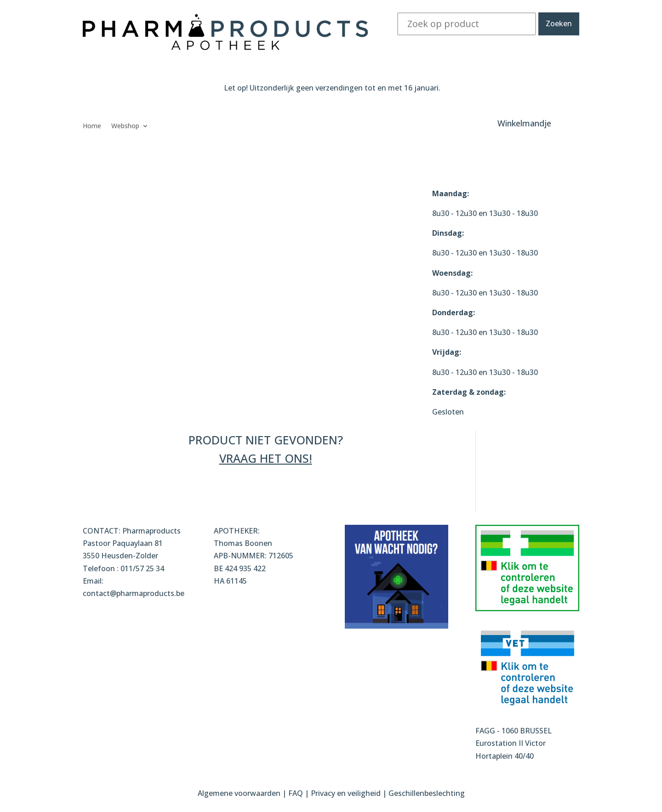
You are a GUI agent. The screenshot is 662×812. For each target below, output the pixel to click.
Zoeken (559, 23)
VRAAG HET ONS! (266, 458)
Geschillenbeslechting (427, 793)
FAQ (297, 793)
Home (92, 126)
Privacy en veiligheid (346, 793)
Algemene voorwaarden (239, 793)
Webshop (125, 126)
